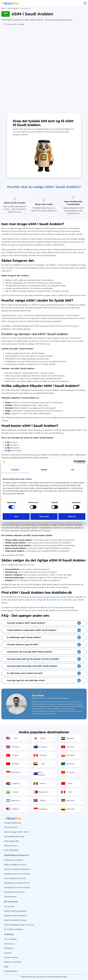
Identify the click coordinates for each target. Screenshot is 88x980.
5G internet (9, 906)
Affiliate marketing (13, 962)
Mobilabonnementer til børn (17, 887)
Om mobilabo (10, 939)
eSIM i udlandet (13, 8)
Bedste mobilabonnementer (17, 869)
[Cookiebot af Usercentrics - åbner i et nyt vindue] (75, 462)
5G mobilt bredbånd (13, 929)
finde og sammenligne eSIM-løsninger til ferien (46, 597)
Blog (6, 967)
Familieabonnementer (14, 892)
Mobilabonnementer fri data (17, 874)
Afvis (16, 516)
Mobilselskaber (11, 971)
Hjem (3, 8)
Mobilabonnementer (14, 860)
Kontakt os (9, 944)
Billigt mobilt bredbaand (15, 911)
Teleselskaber (10, 897)
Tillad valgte (44, 516)
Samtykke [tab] (15, 470)
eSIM (8, 250)
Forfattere (9, 948)
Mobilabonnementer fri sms (17, 883)
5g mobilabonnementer (15, 878)
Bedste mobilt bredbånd (16, 916)
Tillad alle (72, 516)
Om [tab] (73, 470)
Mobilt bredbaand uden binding (19, 925)
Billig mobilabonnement (15, 865)
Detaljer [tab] (44, 470)
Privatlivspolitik (11, 957)
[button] (14, 24)
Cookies (8, 953)
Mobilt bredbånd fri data (15, 920)
